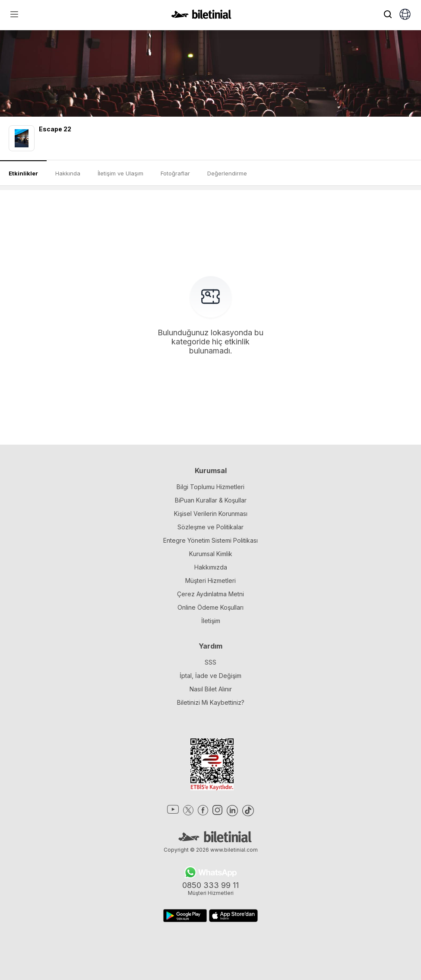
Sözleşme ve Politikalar (210, 527)
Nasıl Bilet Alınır (211, 689)
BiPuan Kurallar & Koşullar (211, 500)
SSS (210, 662)
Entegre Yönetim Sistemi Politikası (210, 540)
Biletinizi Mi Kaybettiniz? (211, 702)
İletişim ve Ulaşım (120, 173)
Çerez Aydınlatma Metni (210, 594)
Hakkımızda (211, 567)
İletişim (211, 621)
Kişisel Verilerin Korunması (211, 514)
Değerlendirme (227, 173)
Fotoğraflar (175, 173)
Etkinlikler (23, 173)
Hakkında (68, 173)
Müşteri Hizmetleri (210, 581)
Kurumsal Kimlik (211, 554)
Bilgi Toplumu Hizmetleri (210, 487)
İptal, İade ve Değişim (210, 676)
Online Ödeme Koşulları (210, 607)
